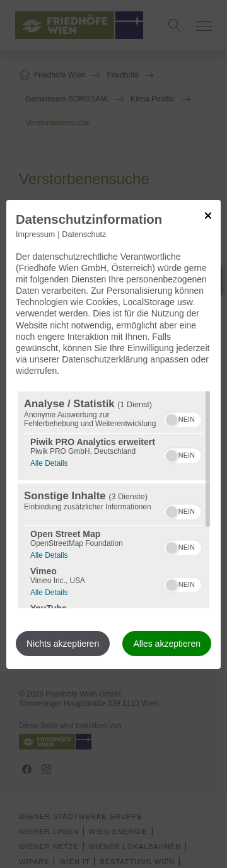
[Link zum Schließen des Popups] (208, 215)
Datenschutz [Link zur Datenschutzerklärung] (84, 234)
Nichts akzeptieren (63, 644)
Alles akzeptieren (167, 644)
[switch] (183, 418)
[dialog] (113, 434)
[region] (113, 500)
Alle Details (49, 462)
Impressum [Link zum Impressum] (35, 234)
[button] (172, 420)
